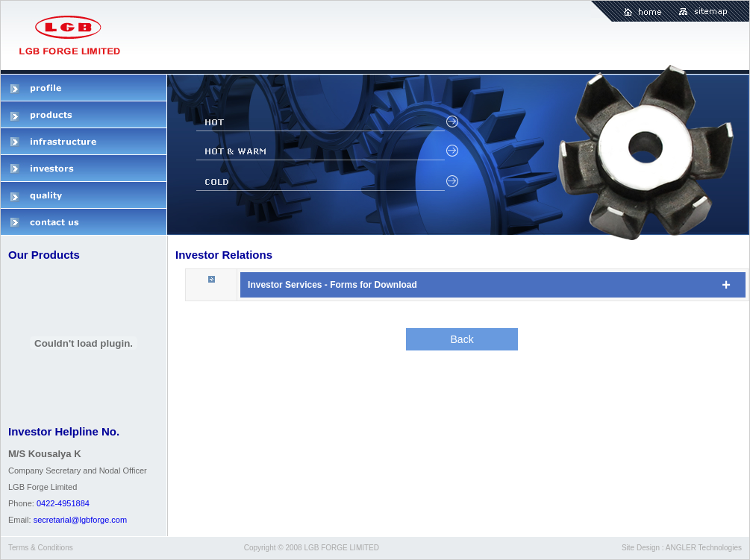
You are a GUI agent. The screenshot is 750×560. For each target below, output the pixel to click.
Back (462, 339)
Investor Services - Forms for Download (332, 285)
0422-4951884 (63, 503)
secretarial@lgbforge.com (81, 520)
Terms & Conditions (41, 548)
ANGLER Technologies (704, 548)
